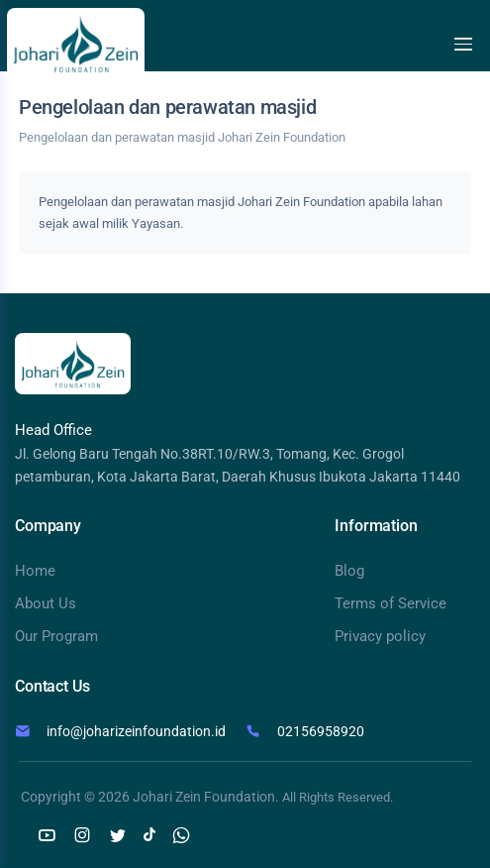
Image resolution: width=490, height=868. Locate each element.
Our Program (56, 636)
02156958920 (321, 731)
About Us (46, 603)
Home (35, 571)
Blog (349, 571)
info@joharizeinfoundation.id (136, 731)
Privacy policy (380, 636)
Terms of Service (391, 603)
